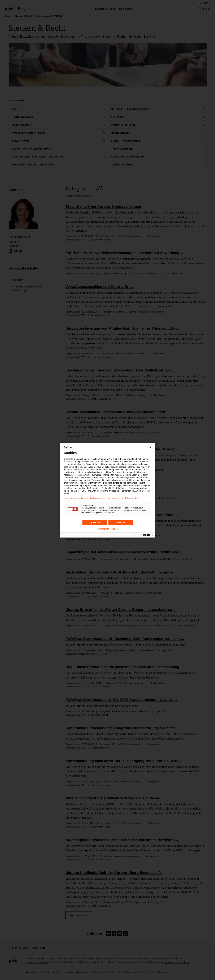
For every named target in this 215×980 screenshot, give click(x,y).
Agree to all (94, 522)
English (69, 447)
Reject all (121, 522)
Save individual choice (107, 529)
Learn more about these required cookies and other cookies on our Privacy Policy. (101, 498)
